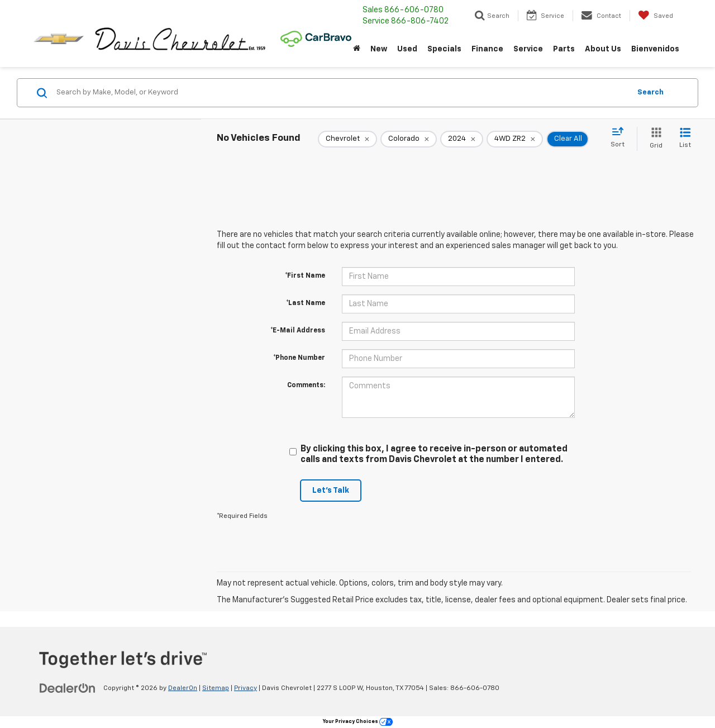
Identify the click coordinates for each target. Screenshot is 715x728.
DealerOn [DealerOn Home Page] (183, 688)
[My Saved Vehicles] (656, 16)
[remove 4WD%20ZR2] (515, 139)
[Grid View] (654, 139)
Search (650, 92)
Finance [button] (487, 49)
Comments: (306, 386)
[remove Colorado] (409, 139)
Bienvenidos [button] (655, 49)
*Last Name (306, 303)
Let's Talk (331, 491)
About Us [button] (603, 49)
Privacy (246, 688)
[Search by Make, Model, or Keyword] (342, 93)
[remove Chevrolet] (347, 139)
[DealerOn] (68, 688)
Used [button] (407, 49)
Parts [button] (564, 49)
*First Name (305, 276)
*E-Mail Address (298, 331)
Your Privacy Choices (358, 722)
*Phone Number (299, 358)
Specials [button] (444, 49)
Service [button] (528, 49)
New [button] (379, 49)
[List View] (685, 139)
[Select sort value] (621, 138)
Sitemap (216, 688)
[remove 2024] (462, 139)
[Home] (357, 49)
